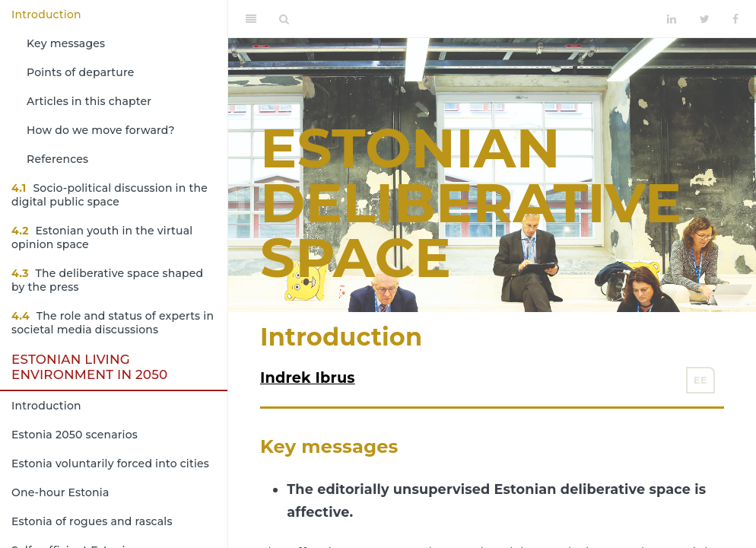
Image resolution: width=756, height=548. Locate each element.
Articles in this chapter (89, 101)
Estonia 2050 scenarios (75, 435)
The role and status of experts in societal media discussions (113, 323)
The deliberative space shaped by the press (107, 280)
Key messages (66, 43)
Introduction (46, 14)
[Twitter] (705, 19)
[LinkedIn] (672, 19)
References (57, 159)
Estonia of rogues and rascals (92, 521)
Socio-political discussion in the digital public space (110, 195)
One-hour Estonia (60, 492)
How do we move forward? (101, 130)
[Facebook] (735, 19)
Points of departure (81, 72)
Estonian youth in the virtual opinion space (102, 237)
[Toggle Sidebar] (251, 19)
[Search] (284, 19)
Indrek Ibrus (308, 378)
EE (700, 380)
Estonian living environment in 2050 (89, 367)
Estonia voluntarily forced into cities (110, 464)
